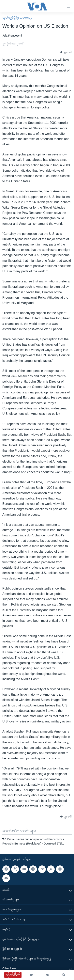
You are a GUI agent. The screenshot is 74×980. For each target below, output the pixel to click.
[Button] (66, 52)
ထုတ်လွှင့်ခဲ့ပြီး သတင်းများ (18, 17)
